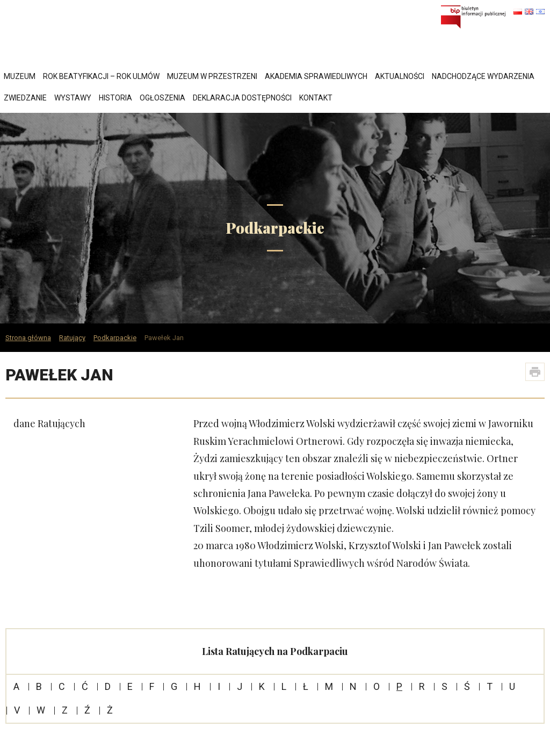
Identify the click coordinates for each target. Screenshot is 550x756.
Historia (115, 98)
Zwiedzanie (25, 98)
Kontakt (316, 98)
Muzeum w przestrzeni (212, 76)
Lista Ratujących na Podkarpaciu (275, 651)
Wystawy (73, 98)
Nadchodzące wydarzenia (483, 76)
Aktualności (400, 76)
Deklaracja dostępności (242, 98)
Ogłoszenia (162, 98)
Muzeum (20, 76)
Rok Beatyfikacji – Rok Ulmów (101, 76)
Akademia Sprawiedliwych (316, 76)
